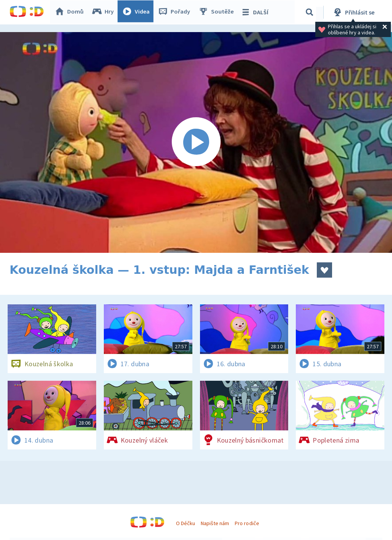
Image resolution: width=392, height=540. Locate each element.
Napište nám (215, 523)
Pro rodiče (247, 523)
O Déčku (186, 523)
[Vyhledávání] (311, 12)
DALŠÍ (256, 12)
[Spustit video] (196, 142)
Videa (138, 12)
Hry (105, 12)
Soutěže (218, 12)
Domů (71, 12)
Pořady (176, 12)
